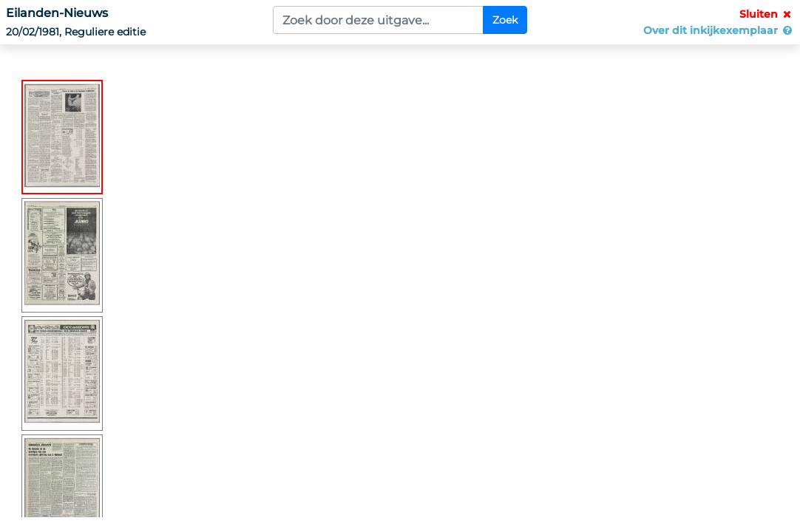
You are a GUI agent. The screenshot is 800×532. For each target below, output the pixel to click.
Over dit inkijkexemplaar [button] (719, 30)
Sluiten (767, 14)
